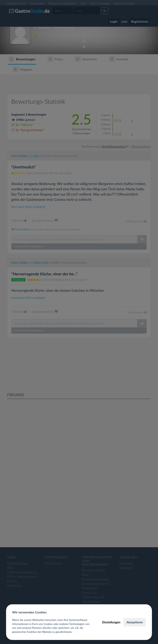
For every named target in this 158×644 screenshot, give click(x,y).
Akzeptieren (135, 622)
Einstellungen (111, 622)
